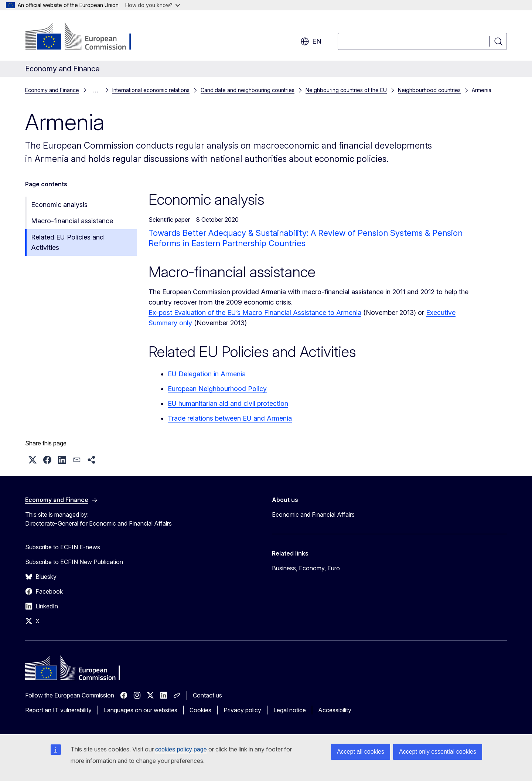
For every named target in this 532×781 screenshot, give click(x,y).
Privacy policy (242, 710)
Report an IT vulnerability (58, 710)
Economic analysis (59, 205)
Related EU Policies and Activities (67, 242)
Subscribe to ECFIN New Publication (74, 562)
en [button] (311, 41)
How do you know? (153, 5)
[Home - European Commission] (85, 37)
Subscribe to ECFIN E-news (63, 547)
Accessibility (335, 710)
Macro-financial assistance (72, 221)
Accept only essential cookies (438, 752)
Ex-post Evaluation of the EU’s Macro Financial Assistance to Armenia (255, 313)
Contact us (207, 695)
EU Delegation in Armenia (207, 374)
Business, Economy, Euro (306, 568)
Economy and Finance (52, 90)
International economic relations (151, 90)
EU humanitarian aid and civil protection (228, 403)
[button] (33, 460)
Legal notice (290, 710)
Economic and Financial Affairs (313, 515)
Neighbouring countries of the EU (346, 90)
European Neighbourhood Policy (217, 389)
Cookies (200, 710)
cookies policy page (181, 749)
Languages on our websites (141, 710)
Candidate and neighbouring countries (248, 90)
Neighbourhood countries (429, 90)
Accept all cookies (361, 752)
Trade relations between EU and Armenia (230, 418)
